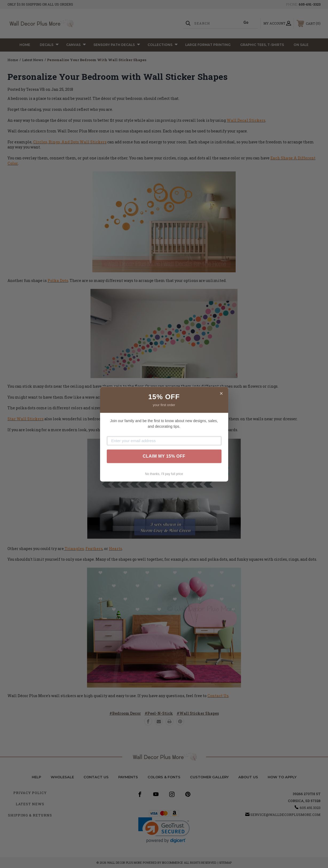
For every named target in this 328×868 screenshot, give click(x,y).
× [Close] (221, 393)
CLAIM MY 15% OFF (164, 456)
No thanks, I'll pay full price (164, 474)
